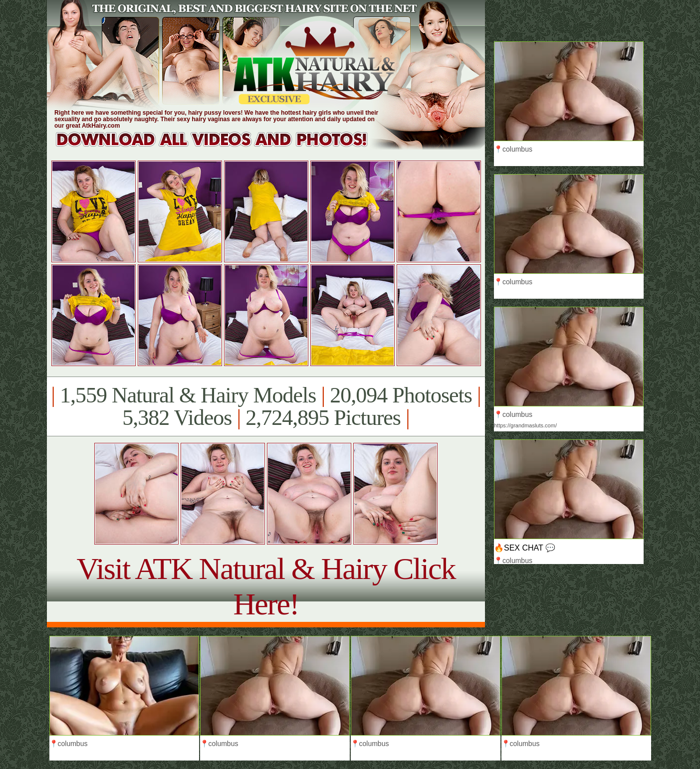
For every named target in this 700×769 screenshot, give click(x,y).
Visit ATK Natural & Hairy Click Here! (266, 586)
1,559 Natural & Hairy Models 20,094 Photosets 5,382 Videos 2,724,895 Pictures (266, 406)
